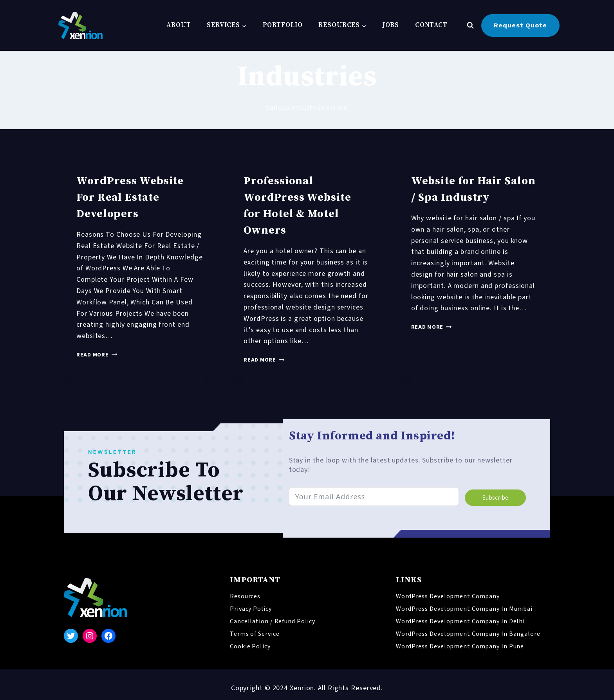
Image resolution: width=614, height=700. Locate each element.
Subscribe (495, 498)
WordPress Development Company (448, 596)
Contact (431, 25)
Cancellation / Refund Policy (273, 621)
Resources (245, 596)
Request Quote (520, 25)
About (179, 25)
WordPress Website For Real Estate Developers (130, 197)
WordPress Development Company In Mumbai (464, 609)
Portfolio (283, 25)
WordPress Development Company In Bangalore (468, 634)
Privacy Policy (251, 609)
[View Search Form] (470, 25)
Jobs (391, 25)
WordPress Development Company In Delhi (460, 621)
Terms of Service (255, 634)
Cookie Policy (250, 646)
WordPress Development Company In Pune (460, 646)
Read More (97, 355)
